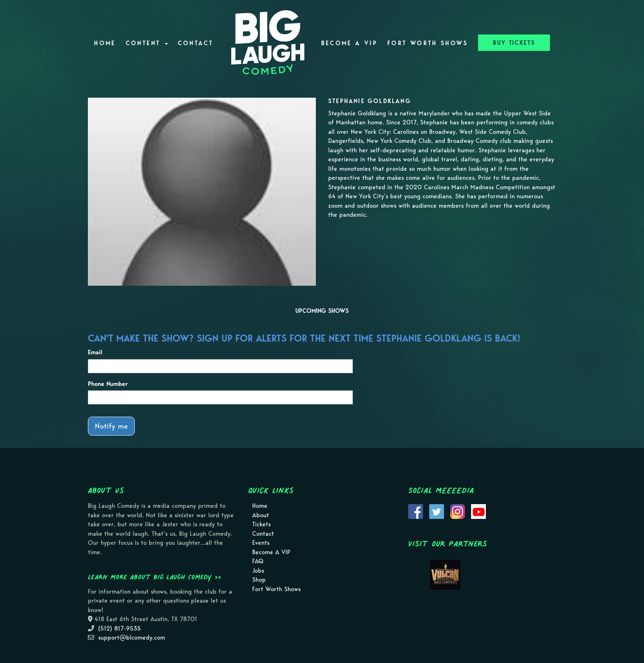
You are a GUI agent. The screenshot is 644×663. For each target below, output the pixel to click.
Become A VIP (349, 43)
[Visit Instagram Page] (458, 511)
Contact (196, 43)
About (261, 515)
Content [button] (147, 43)
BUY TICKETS (514, 43)
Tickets (261, 524)
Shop (259, 580)
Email (95, 352)
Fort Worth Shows (428, 43)
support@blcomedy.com (132, 638)
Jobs (258, 571)
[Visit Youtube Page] (478, 511)
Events (261, 543)
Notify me (111, 426)
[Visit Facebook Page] (416, 511)
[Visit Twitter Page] (437, 511)
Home (105, 43)
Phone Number (108, 384)
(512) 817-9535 (120, 629)
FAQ (258, 561)
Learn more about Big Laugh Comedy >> (155, 577)
